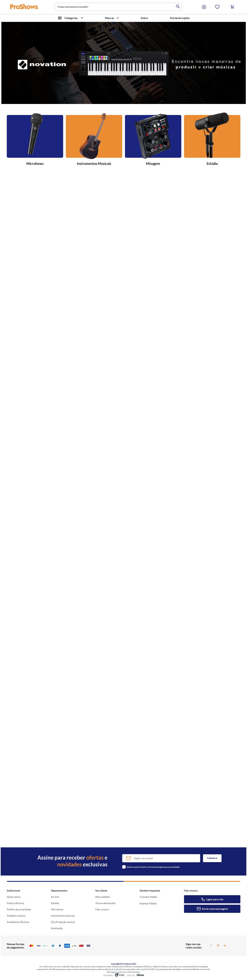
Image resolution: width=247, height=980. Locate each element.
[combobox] (118, 7)
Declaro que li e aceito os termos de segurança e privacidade (153, 867)
